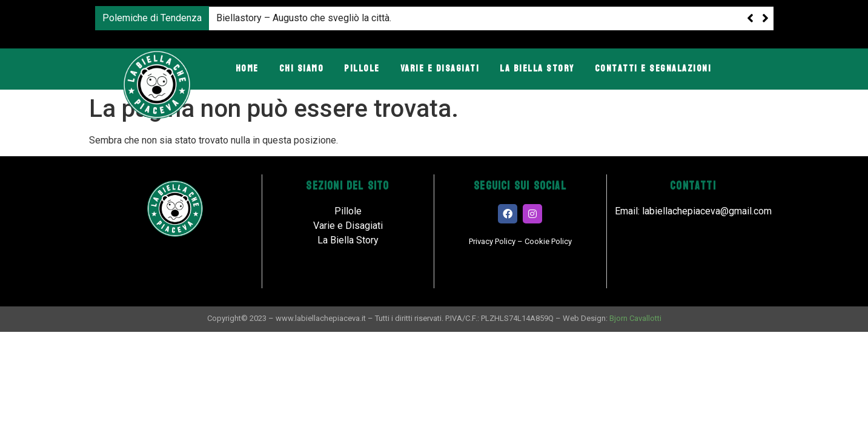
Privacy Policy (492, 241)
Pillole (362, 68)
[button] (765, 18)
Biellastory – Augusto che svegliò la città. (304, 18)
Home (247, 68)
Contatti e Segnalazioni (653, 68)
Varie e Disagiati (440, 68)
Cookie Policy (548, 241)
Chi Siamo (302, 68)
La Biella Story (537, 68)
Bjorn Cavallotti (635, 318)
